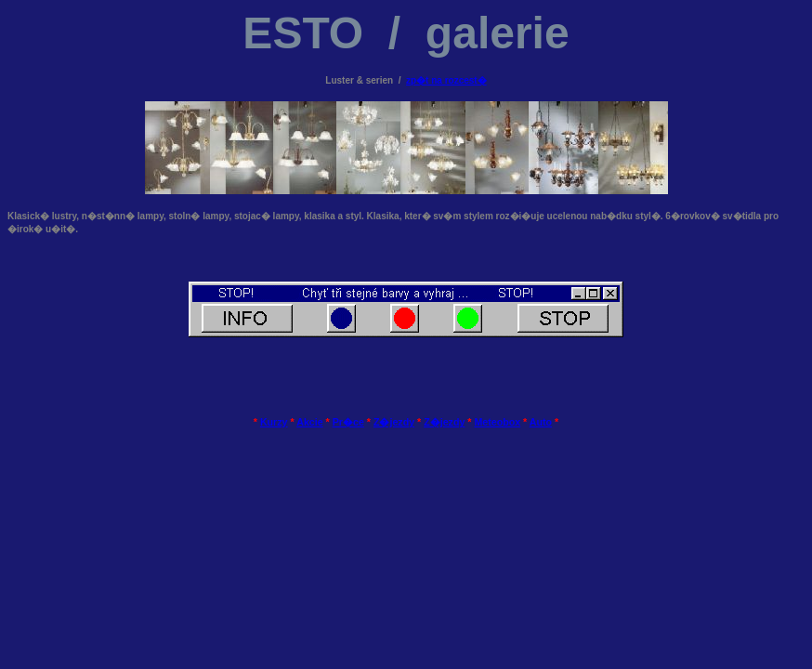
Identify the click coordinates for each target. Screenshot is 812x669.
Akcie (309, 422)
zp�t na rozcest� (446, 80)
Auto (541, 422)
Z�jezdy (394, 422)
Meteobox (497, 422)
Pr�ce (348, 422)
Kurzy (274, 422)
